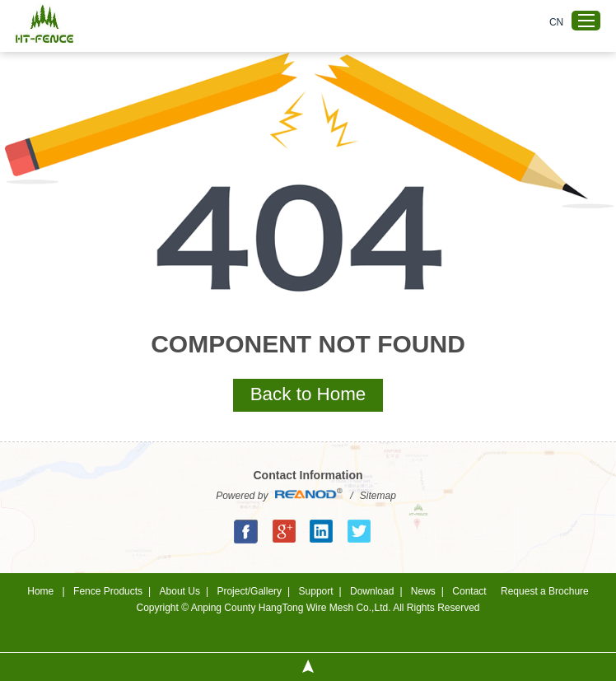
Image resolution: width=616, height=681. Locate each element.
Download (372, 591)
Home (40, 591)
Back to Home (308, 394)
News (423, 591)
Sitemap (378, 496)
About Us (180, 591)
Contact (469, 591)
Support (316, 591)
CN (556, 22)
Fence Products (108, 591)
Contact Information (308, 475)
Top (308, 667)
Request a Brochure (545, 591)
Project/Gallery (249, 591)
